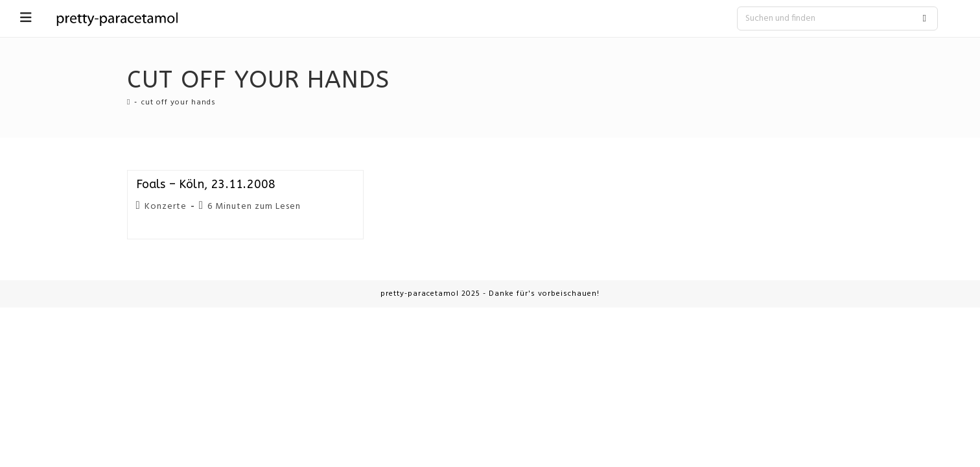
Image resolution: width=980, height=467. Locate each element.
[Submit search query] (925, 18)
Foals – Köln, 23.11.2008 (206, 184)
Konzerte (166, 207)
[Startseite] (129, 102)
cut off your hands (179, 102)
